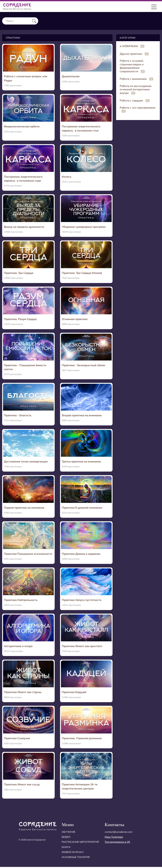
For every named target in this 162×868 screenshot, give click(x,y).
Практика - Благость (18, 416)
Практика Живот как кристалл (82, 647)
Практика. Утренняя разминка (82, 739)
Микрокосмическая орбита (22, 127)
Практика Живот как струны (23, 693)
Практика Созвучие (17, 739)
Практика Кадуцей (74, 693)
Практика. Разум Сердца (20, 319)
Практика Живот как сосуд (22, 785)
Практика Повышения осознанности (28, 554)
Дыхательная (71, 76)
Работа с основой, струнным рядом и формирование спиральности (132, 66)
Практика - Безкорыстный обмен (84, 366)
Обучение (68, 833)
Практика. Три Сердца (19, 273)
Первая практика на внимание (24, 508)
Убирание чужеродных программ (84, 227)
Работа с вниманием (136, 79)
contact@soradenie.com (119, 833)
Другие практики (134, 54)
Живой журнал (73, 853)
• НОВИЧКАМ (132, 46)
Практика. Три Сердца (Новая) (82, 273)
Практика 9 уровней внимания (82, 508)
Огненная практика (75, 319)
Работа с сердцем (135, 100)
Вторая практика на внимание (82, 416)
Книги (66, 848)
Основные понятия (76, 858)
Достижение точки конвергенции (26, 462)
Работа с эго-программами (138, 109)
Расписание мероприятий (80, 843)
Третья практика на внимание (81, 462)
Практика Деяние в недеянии (81, 554)
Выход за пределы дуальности (24, 227)
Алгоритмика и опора (18, 647)
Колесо (67, 177)
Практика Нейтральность (21, 601)
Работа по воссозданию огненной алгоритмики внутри (136, 89)
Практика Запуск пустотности (82, 601)
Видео (66, 838)
